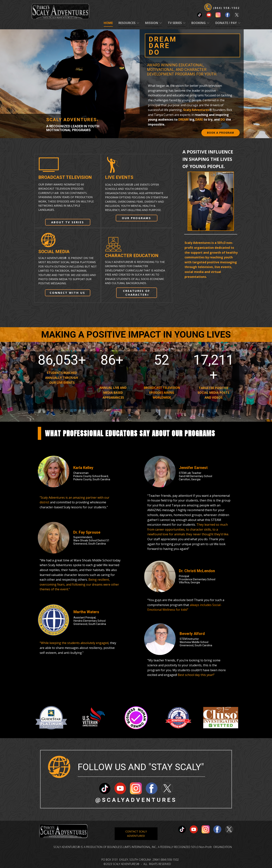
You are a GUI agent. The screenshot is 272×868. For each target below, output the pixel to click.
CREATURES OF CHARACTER (137, 293)
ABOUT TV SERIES (68, 222)
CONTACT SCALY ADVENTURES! (136, 834)
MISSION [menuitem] (152, 23)
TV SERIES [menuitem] (175, 23)
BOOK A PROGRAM (221, 133)
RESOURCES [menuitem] (127, 23)
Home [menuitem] (108, 23)
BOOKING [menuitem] (199, 23)
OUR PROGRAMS (136, 218)
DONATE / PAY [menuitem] (226, 23)
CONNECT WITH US (67, 293)
